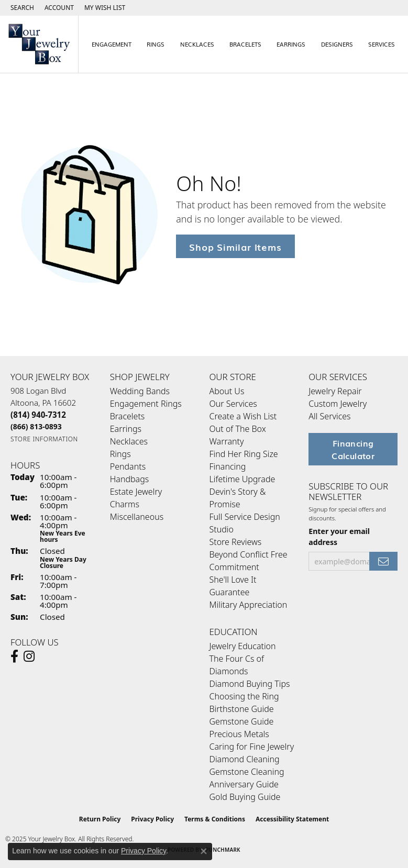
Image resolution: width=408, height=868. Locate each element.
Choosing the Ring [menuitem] (244, 696)
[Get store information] (44, 439)
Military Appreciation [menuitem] (249, 605)
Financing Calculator (353, 449)
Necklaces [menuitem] (129, 441)
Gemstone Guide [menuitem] (242, 721)
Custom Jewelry (338, 404)
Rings (156, 44)
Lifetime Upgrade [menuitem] (242, 479)
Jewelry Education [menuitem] (243, 646)
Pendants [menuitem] (128, 466)
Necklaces (197, 44)
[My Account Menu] (59, 8)
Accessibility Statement (292, 819)
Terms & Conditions (215, 819)
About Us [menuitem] (227, 391)
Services (382, 44)
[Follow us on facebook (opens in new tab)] (14, 656)
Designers (337, 44)
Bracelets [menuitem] (128, 416)
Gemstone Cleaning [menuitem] (247, 772)
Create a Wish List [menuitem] (243, 416)
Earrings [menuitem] (126, 429)
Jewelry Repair (335, 391)
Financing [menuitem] (228, 466)
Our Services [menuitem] (233, 404)
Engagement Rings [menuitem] (146, 404)
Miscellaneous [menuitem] (137, 517)
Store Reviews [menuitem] (236, 542)
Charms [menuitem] (125, 504)
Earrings (291, 44)
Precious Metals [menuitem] (239, 734)
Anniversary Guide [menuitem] (244, 784)
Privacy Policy (152, 819)
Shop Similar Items (235, 246)
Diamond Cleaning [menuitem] (245, 759)
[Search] (22, 8)
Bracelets (245, 44)
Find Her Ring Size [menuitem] (244, 454)
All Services (329, 416)
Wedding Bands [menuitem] (140, 391)
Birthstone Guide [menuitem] (242, 709)
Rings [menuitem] (120, 454)
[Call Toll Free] (36, 426)
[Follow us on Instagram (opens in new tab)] (29, 656)
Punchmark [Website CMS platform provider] (223, 850)
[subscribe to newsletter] (383, 561)
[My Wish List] (105, 8)
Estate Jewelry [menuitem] (136, 492)
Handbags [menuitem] (129, 479)
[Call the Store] (38, 415)
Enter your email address (339, 537)
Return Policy (100, 819)
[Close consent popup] (204, 851)
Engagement (112, 44)
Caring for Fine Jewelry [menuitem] (252, 747)
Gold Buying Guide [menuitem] (245, 797)
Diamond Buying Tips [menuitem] (250, 684)
